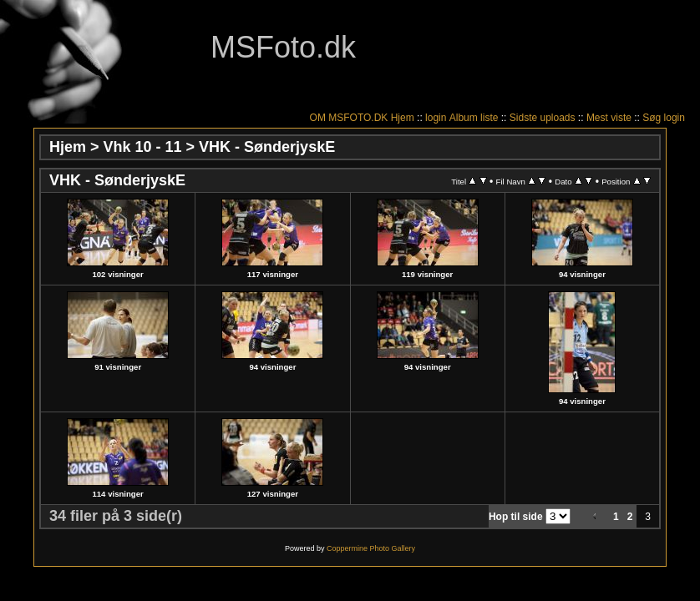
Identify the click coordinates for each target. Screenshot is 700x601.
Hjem (403, 118)
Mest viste (609, 118)
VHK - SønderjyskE (267, 147)
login (436, 118)
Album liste (474, 118)
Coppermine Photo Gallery (371, 548)
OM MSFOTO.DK (349, 118)
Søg (652, 118)
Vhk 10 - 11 (143, 147)
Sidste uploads (543, 118)
